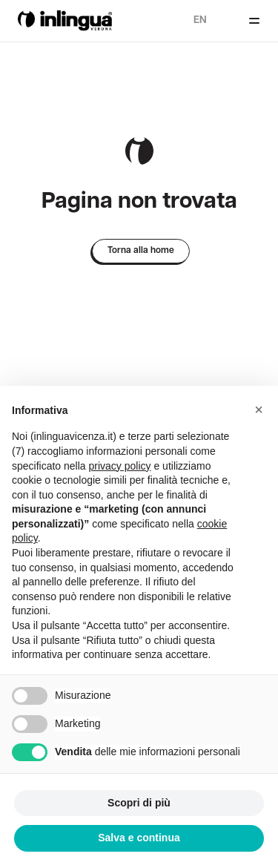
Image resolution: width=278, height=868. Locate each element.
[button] (259, 410)
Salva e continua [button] (139, 838)
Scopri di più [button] (139, 803)
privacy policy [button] (120, 466)
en (200, 20)
